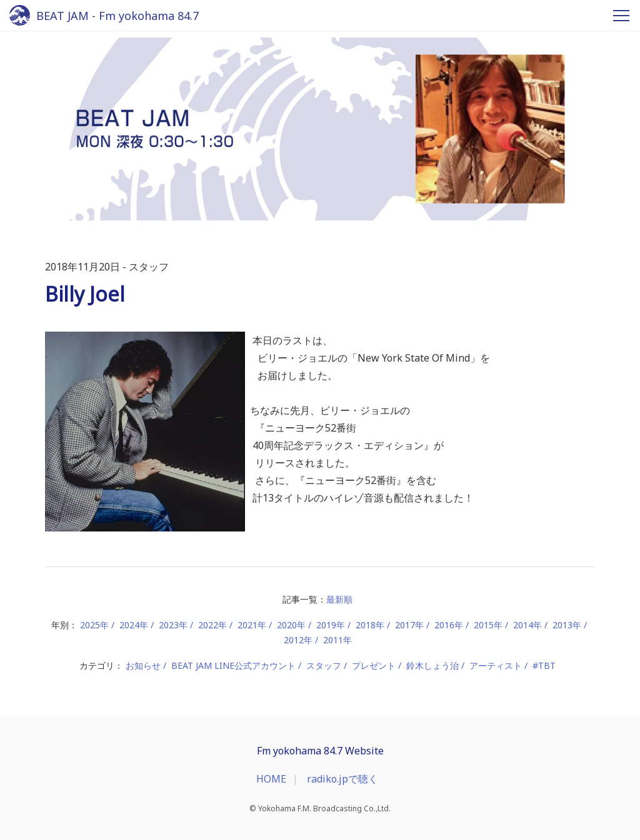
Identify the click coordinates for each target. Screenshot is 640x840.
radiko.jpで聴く (342, 779)
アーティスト (496, 665)
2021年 (252, 625)
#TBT (544, 665)
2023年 (173, 625)
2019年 (331, 625)
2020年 (291, 625)
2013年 (567, 625)
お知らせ (143, 665)
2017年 (409, 625)
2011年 (337, 640)
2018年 (370, 625)
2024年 (134, 625)
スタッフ (324, 665)
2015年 (488, 625)
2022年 (212, 625)
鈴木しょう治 (432, 665)
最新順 (339, 599)
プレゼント (374, 665)
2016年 (449, 625)
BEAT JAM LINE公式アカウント (233, 665)
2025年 (94, 625)
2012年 (298, 640)
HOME (271, 779)
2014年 (527, 625)
